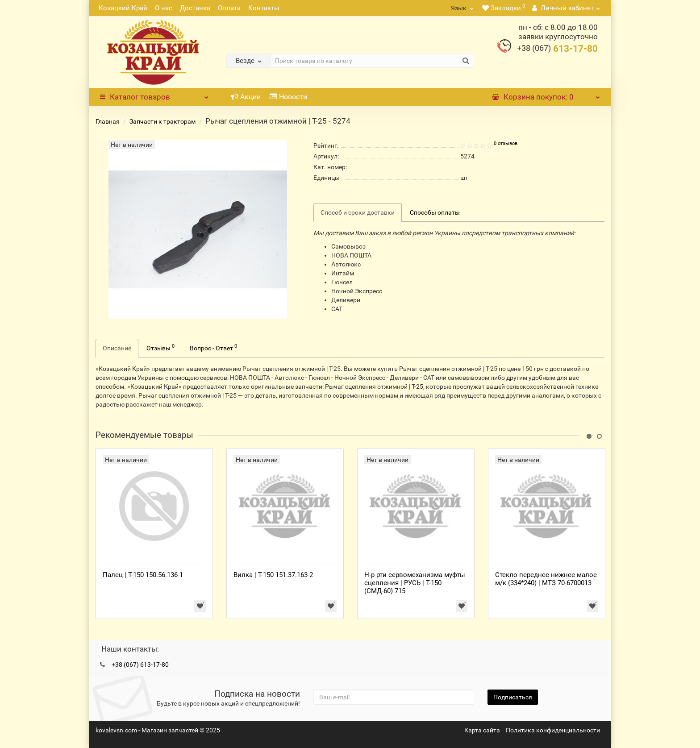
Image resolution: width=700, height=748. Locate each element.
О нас (164, 8)
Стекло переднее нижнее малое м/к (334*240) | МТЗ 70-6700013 (546, 579)
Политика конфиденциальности (553, 730)
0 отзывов (506, 143)
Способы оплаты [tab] (435, 212)
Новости (288, 97)
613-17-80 (557, 49)
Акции (246, 97)
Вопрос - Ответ (213, 347)
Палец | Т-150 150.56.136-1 (143, 575)
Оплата (229, 8)
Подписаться (513, 697)
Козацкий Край (123, 8)
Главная (108, 121)
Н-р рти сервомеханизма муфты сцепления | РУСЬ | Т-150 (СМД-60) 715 (415, 583)
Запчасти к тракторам (162, 121)
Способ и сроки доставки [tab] (358, 212)
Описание (117, 348)
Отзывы (160, 347)
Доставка (195, 8)
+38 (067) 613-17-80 (140, 665)
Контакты (264, 8)
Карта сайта (482, 730)
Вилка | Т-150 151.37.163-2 (273, 575)
